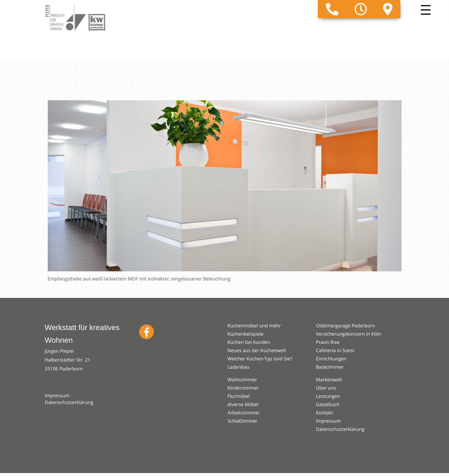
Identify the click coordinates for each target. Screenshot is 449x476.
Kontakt (325, 413)
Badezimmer (330, 367)
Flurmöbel (239, 396)
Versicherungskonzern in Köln (349, 334)
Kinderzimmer (243, 388)
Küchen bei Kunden (249, 342)
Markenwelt (329, 380)
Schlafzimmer (242, 421)
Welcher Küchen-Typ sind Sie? (260, 359)
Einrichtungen (331, 359)
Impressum (57, 395)
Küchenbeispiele (246, 334)
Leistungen (328, 396)
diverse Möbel (243, 404)
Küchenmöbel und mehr (254, 326)
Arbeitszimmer (244, 413)
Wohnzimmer (242, 380)
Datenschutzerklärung (69, 402)
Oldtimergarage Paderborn (346, 326)
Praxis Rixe (328, 342)
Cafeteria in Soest (335, 350)
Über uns (326, 388)
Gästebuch (328, 404)
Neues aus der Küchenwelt (257, 350)
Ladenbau (239, 367)
